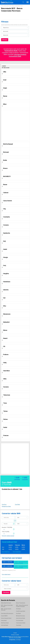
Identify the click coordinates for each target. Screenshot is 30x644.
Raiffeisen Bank (5, 623)
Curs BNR (7, 483)
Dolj (4, 241)
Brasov (5, 168)
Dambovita (7, 233)
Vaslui (5, 427)
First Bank (18, 614)
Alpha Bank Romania (6, 603)
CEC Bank (18, 609)
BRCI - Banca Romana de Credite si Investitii (22, 606)
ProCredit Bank (20, 621)
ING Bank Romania (20, 616)
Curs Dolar (17, 505)
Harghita (6, 274)
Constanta (6, 217)
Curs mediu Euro (6, 552)
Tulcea (5, 411)
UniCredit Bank (5, 625)
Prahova (6, 354)
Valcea (5, 419)
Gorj (5, 265)
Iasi (4, 298)
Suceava (6, 387)
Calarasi (6, 193)
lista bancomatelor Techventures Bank (18, 55)
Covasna (6, 225)
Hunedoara (7, 282)
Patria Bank (4, 621)
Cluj (4, 209)
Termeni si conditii (15, 635)
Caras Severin (8, 201)
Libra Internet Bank (21, 618)
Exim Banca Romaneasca (7, 614)
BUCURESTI (7, 176)
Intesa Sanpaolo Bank (6, 618)
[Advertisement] (14, 126)
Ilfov (5, 306)
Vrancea (6, 435)
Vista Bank (19, 625)
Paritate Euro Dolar (6, 507)
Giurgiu (6, 257)
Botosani (6, 152)
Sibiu (5, 379)
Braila (5, 160)
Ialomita (6, 290)
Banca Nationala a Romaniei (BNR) (19, 637)
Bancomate (6, 6)
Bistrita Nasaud (8, 144)
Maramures (7, 314)
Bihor (5, 104)
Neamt (5, 338)
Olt (4, 346)
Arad (5, 80)
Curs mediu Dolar (17, 552)
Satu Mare (6, 371)
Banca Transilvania (21, 603)
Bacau (5, 96)
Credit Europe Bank (21, 611)
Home (2, 6)
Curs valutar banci (6, 575)
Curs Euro (4, 505)
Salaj (5, 363)
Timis (5, 403)
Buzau (5, 184)
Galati (5, 249)
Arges (5, 88)
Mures (5, 330)
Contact (15, 633)
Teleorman (7, 395)
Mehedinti (6, 322)
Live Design (15, 640)
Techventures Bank (21, 623)
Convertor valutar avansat (8, 536)
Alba (5, 72)
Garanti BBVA (4, 616)
